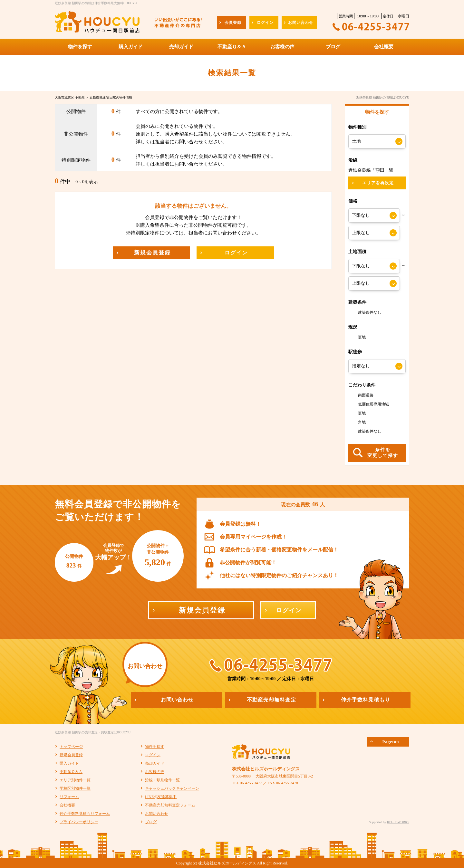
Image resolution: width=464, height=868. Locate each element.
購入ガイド (69, 763)
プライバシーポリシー (79, 822)
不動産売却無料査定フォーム (170, 805)
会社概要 (67, 805)
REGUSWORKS (398, 822)
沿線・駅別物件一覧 (162, 780)
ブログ (151, 822)
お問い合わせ (157, 814)
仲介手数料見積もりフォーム (85, 814)
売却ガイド (155, 763)
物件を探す (155, 747)
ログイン (153, 755)
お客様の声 (155, 772)
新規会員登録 (71, 755)
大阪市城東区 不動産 (70, 97)
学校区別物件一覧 (75, 788)
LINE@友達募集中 (161, 797)
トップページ (71, 747)
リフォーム (69, 797)
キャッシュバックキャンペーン (172, 788)
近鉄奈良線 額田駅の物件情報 (111, 97)
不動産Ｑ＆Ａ (71, 772)
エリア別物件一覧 (75, 780)
